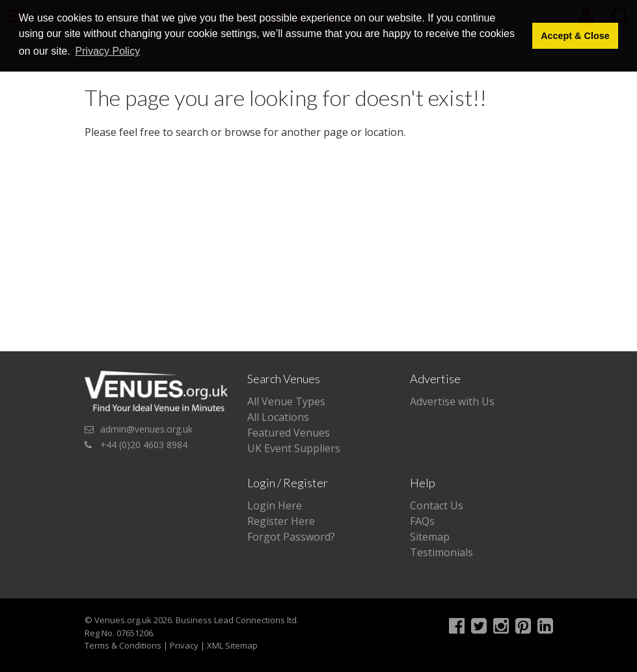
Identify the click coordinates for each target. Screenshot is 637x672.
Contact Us (437, 505)
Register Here (281, 521)
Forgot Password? (291, 537)
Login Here (275, 505)
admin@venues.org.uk (146, 429)
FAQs (422, 521)
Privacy (184, 645)
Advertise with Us (452, 401)
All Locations (278, 417)
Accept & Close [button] (575, 36)
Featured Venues (289, 433)
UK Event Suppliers (294, 448)
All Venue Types (286, 401)
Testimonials (441, 552)
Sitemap (430, 537)
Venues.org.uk (123, 620)
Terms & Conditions (123, 645)
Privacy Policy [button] (108, 51)
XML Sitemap (232, 645)
